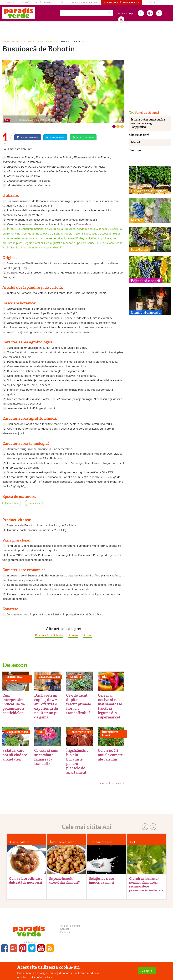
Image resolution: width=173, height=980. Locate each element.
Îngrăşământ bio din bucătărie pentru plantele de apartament (77, 761)
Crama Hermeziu (146, 312)
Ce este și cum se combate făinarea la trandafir (46, 757)
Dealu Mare (84, 224)
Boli (41, 732)
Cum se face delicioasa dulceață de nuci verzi (26, 881)
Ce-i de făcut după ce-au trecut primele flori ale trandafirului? (79, 704)
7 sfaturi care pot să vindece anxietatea (15, 755)
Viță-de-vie (43, 3)
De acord (147, 971)
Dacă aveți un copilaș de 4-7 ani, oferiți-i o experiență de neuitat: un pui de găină (47, 706)
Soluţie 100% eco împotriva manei (102, 881)
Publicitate (66, 932)
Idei (105, 677)
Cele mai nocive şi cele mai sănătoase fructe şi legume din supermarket (110, 706)
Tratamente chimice (14, 679)
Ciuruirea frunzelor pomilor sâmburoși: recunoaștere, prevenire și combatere (146, 884)
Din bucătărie (20, 842)
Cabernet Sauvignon (149, 191)
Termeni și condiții (70, 926)
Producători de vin (84, 3)
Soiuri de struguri (48, 42)
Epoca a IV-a (12, 503)
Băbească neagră (145, 281)
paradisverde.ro (11, 42)
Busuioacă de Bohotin (73, 42)
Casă (60, 3)
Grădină (8, 3)
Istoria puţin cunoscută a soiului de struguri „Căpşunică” (148, 123)
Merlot (136, 142)
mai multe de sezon (112, 783)
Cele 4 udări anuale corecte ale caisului (110, 755)
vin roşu (73, 635)
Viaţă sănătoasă (49, 677)
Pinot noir (136, 150)
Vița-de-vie (29, 42)
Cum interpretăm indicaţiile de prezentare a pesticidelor (14, 704)
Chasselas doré (139, 135)
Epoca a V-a (34, 503)
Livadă (25, 3)
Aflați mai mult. (46, 977)
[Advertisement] (86, 30)
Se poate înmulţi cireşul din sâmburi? (64, 881)
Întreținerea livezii (110, 734)
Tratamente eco (81, 732)
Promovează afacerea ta (122, 3)
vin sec (87, 635)
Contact (152, 3)
